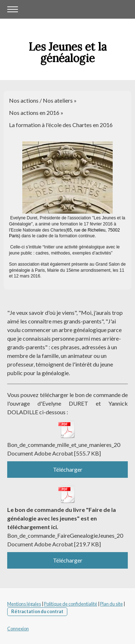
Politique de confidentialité (71, 604)
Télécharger (68, 469)
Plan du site (111, 604)
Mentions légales (24, 604)
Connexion (18, 629)
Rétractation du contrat (37, 611)
